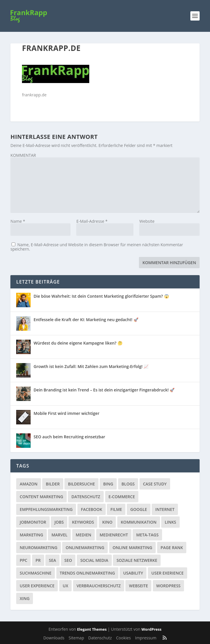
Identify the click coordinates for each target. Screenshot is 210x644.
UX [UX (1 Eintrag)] (65, 586)
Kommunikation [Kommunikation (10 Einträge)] (139, 522)
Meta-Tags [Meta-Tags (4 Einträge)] (147, 535)
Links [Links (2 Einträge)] (170, 522)
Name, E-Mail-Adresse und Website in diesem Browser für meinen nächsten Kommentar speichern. (97, 247)
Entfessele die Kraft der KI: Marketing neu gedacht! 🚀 (86, 320)
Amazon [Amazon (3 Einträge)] (28, 484)
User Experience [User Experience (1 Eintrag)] (37, 586)
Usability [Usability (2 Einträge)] (133, 573)
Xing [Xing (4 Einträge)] (25, 598)
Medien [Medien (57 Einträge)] (83, 535)
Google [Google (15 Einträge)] (139, 509)
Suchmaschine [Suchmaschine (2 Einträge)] (36, 573)
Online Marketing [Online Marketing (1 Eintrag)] (132, 548)
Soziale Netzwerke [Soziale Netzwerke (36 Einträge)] (137, 560)
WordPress (152, 629)
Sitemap (76, 638)
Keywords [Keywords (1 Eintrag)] (83, 522)
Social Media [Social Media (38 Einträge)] (94, 560)
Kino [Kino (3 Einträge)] (107, 522)
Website (147, 221)
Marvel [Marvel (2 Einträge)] (59, 535)
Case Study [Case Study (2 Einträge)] (155, 484)
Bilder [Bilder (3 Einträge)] (53, 484)
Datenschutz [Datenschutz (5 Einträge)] (86, 497)
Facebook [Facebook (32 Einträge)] (92, 509)
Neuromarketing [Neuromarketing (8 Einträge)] (38, 548)
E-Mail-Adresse (92, 221)
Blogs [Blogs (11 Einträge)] (128, 484)
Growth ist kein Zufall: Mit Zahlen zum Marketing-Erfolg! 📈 (91, 366)
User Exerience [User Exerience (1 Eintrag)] (168, 573)
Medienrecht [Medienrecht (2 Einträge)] (114, 535)
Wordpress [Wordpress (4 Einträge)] (168, 586)
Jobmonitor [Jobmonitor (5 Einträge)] (33, 522)
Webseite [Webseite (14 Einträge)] (138, 586)
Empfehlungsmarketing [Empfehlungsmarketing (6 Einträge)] (46, 509)
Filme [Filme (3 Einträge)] (116, 509)
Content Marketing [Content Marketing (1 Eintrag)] (41, 497)
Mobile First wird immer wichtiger (66, 413)
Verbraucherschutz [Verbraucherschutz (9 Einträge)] (99, 586)
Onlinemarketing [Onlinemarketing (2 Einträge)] (85, 548)
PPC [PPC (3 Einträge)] (23, 560)
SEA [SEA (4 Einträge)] (52, 560)
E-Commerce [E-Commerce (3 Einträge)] (122, 497)
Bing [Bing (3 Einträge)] (108, 484)
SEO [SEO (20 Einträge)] (68, 560)
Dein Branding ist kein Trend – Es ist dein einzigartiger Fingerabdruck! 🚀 (104, 390)
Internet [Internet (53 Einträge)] (165, 509)
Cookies (123, 638)
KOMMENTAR (23, 155)
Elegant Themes (92, 629)
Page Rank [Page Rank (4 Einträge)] (172, 548)
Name (18, 221)
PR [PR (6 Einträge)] (38, 560)
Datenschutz (100, 638)
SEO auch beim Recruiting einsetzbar (69, 437)
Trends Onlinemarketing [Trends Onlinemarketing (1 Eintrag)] (87, 573)
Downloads (54, 638)
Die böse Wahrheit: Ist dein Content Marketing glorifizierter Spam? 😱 (101, 296)
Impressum (146, 638)
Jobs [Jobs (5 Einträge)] (59, 522)
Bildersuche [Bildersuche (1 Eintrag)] (81, 484)
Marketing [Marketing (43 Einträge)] (31, 535)
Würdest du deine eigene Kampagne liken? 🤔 (78, 343)
